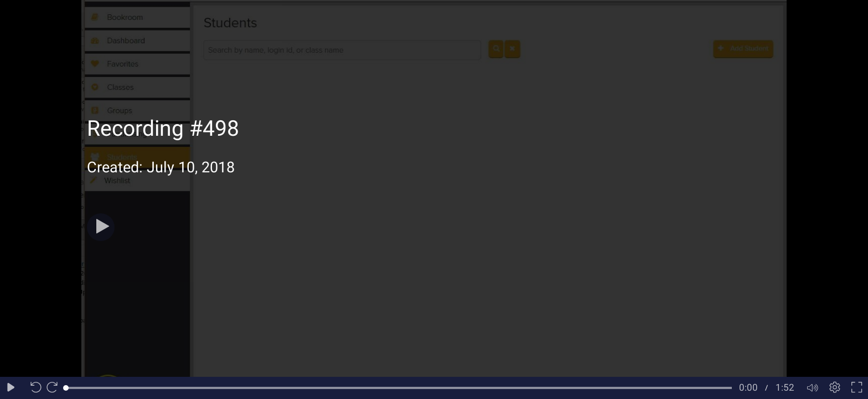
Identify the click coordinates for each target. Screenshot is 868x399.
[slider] (399, 388)
